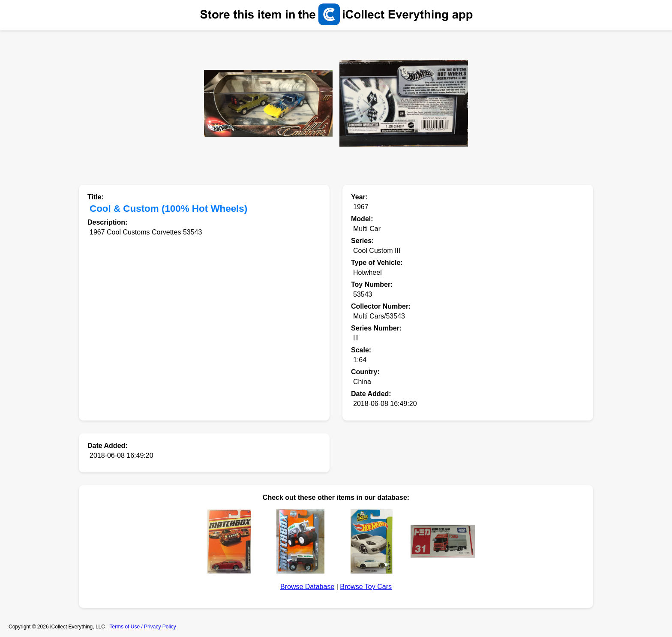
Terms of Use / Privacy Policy (142, 627)
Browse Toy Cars (366, 587)
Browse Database (307, 587)
